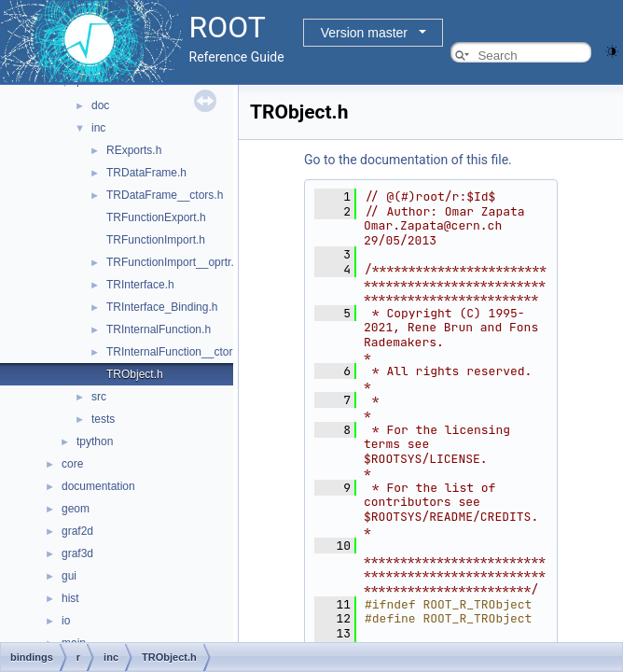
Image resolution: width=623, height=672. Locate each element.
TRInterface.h (140, 285)
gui (69, 576)
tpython (95, 441)
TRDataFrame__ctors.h (165, 195)
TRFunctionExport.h (156, 217)
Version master (364, 33)
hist (70, 598)
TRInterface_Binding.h (162, 307)
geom (76, 509)
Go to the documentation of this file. (408, 160)
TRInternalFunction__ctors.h (177, 352)
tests (103, 419)
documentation (98, 486)
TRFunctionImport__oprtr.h (173, 262)
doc (100, 105)
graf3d (77, 553)
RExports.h (134, 150)
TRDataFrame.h (146, 173)
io (66, 621)
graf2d (77, 531)
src (99, 397)
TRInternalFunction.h (159, 329)
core (72, 464)
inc (98, 128)
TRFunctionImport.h (156, 240)
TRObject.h (135, 374)
